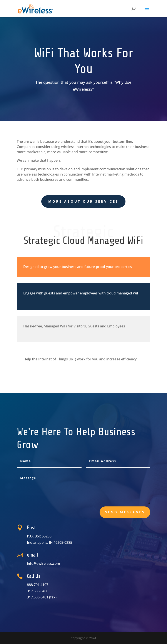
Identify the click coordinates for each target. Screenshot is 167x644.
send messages (125, 512)
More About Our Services (83, 201)
